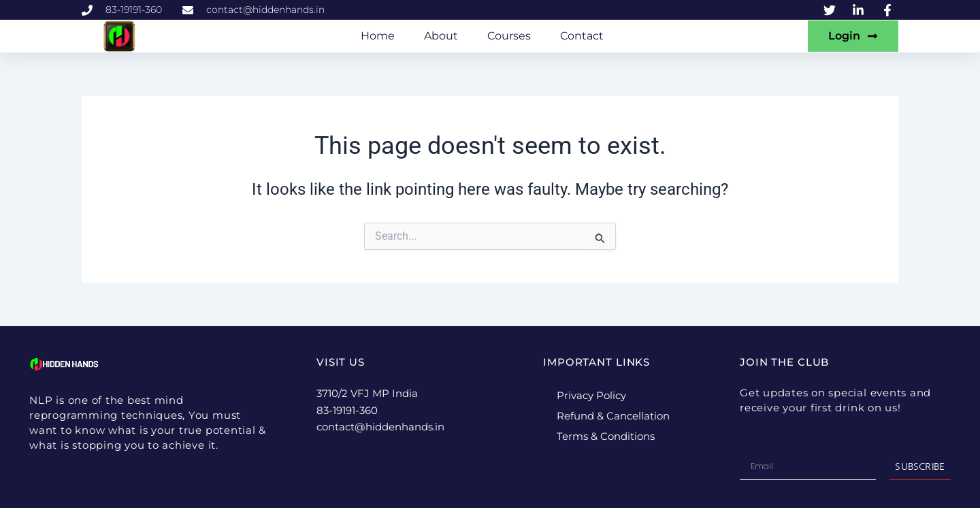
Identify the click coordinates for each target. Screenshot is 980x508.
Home (378, 36)
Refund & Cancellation (613, 416)
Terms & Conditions (606, 436)
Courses (509, 36)
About (441, 36)
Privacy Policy (591, 395)
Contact (582, 36)
